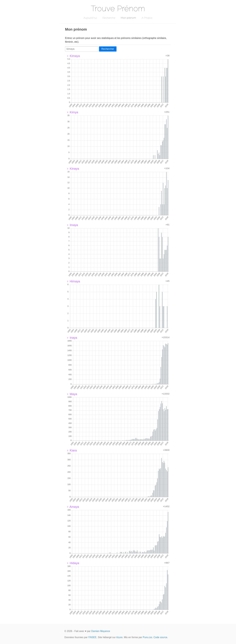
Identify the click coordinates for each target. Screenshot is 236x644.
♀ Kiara (72, 450)
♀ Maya (72, 394)
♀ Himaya (73, 281)
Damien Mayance (101, 631)
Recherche (109, 18)
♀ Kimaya (73, 56)
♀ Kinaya (73, 169)
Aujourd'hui (90, 18)
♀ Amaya (73, 507)
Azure (119, 637)
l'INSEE (92, 637)
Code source (160, 637)
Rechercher (108, 49)
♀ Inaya (72, 338)
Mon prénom (128, 18)
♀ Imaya (72, 225)
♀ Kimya (72, 112)
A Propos (147, 18)
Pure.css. (148, 637)
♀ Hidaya (73, 563)
